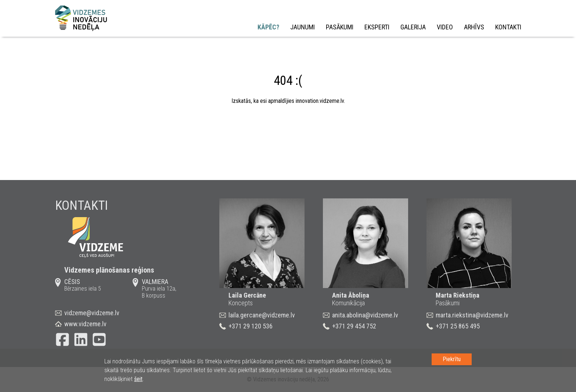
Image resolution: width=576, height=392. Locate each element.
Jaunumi (303, 27)
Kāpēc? (268, 27)
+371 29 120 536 (251, 326)
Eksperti (377, 27)
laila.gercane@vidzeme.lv (262, 315)
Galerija (413, 27)
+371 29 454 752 (354, 326)
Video (445, 27)
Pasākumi (340, 27)
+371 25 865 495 (458, 326)
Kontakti (508, 27)
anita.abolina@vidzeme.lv (365, 315)
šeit (138, 379)
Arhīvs (474, 27)
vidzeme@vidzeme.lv (92, 313)
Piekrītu (452, 359)
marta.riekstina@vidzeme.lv (472, 315)
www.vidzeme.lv (85, 324)
